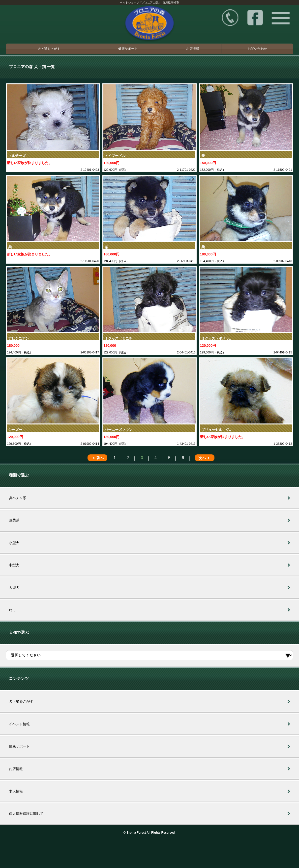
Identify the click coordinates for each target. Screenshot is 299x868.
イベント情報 (19, 724)
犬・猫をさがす (49, 49)
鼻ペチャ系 (18, 498)
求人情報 (16, 791)
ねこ (12, 610)
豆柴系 (14, 520)
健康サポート (128, 49)
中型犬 (14, 565)
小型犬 (14, 543)
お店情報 (193, 49)
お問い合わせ (257, 49)
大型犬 (14, 588)
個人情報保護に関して (26, 814)
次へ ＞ (204, 458)
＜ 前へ (98, 458)
